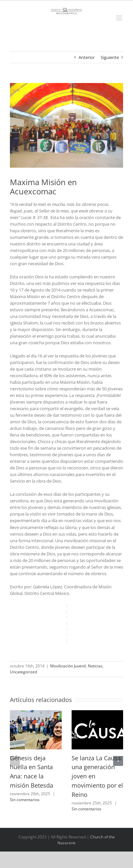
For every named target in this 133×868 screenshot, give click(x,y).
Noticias (95, 666)
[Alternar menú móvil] (120, 18)
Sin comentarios (25, 800)
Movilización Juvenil (68, 666)
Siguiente (110, 57)
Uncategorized (23, 672)
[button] (15, 761)
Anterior (87, 57)
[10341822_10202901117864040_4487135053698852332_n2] (66, 125)
